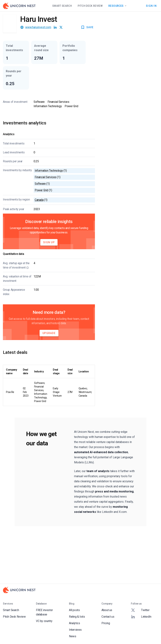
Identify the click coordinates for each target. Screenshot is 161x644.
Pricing (106, 623)
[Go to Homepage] (19, 6)
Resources (118, 6)
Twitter (140, 610)
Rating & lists (77, 617)
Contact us (108, 617)
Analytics (74, 623)
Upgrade (49, 333)
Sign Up (49, 242)
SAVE (87, 27)
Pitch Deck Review (90, 6)
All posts (74, 610)
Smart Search (62, 6)
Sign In (151, 6)
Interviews (75, 630)
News (73, 636)
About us (107, 610)
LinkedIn (141, 617)
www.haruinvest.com (38, 27)
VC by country (44, 621)
